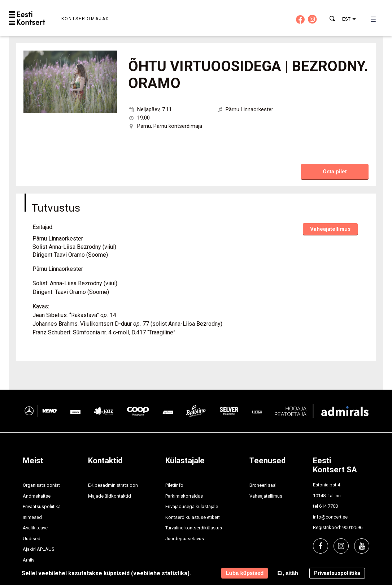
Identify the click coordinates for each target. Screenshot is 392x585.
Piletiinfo (174, 485)
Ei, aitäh (288, 573)
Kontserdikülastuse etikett (193, 517)
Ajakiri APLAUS (39, 549)
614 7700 (328, 506)
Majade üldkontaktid (110, 496)
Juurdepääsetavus (185, 539)
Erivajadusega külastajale (192, 506)
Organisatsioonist (41, 485)
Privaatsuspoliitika (42, 506)
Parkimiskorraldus (184, 496)
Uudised (32, 539)
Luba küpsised (245, 573)
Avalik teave (35, 528)
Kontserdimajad (85, 19)
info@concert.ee (330, 517)
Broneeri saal (263, 485)
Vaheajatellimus (330, 229)
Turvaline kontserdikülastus (194, 528)
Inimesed (32, 517)
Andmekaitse (37, 496)
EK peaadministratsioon (113, 485)
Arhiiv (29, 560)
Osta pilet (335, 172)
